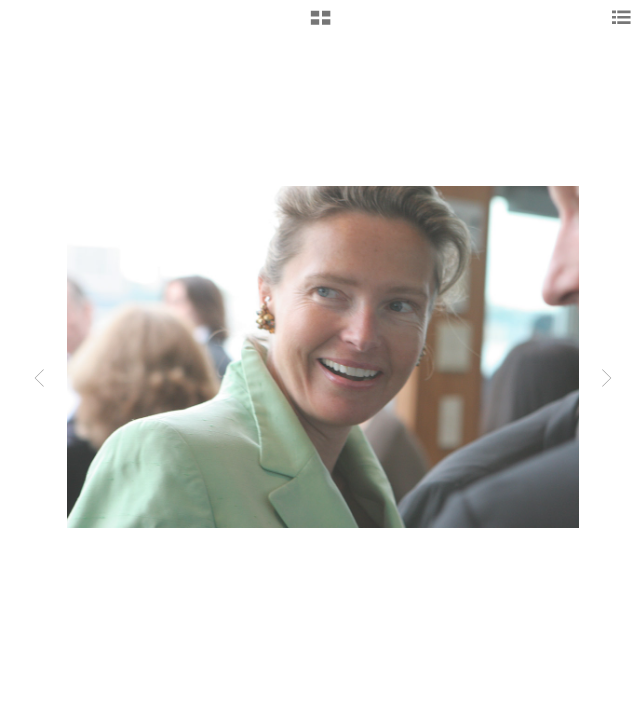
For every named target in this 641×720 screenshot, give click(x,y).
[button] (320, 25)
